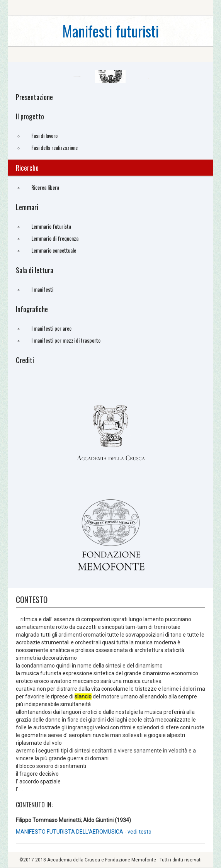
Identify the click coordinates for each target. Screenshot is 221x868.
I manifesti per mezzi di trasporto (66, 340)
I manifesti (42, 289)
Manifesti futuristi (110, 31)
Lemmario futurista (51, 226)
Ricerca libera (45, 187)
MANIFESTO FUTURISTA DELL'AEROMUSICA (70, 832)
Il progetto (30, 116)
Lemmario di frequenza (55, 238)
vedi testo (139, 832)
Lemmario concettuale (54, 250)
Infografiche (32, 309)
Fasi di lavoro (44, 135)
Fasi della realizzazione (54, 147)
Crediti (25, 360)
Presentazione (34, 97)
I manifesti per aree (51, 328)
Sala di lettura (35, 270)
